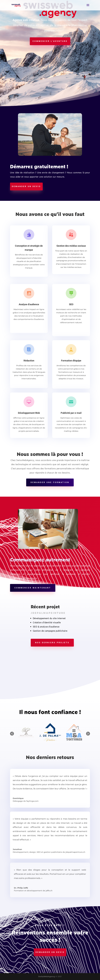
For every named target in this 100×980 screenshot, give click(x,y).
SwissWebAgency (47, 976)
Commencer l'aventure (50, 41)
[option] (50, 732)
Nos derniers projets (52, 643)
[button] (12, 734)
